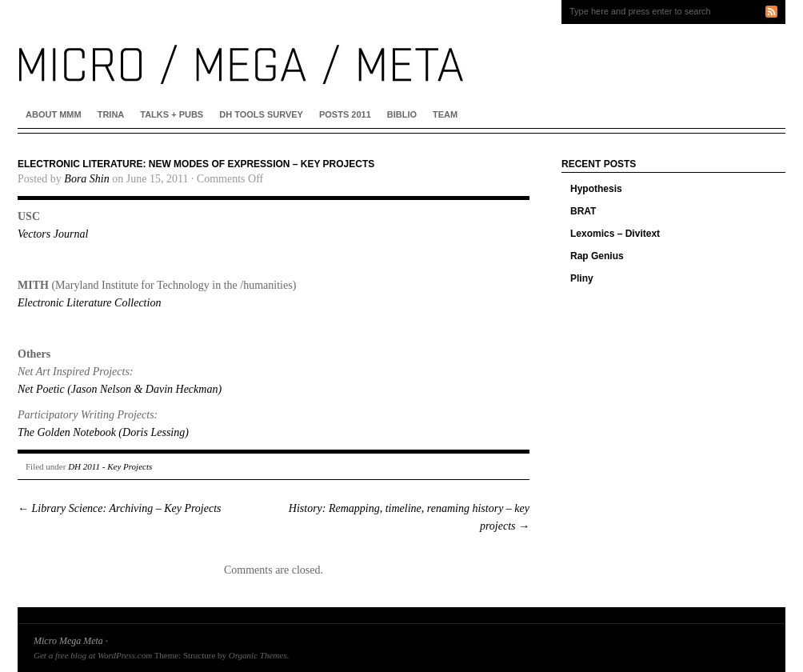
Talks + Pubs (172, 114)
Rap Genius (597, 256)
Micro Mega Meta (68, 641)
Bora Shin (86, 179)
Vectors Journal (53, 234)
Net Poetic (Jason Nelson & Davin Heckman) (120, 389)
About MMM (54, 114)
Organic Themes (258, 655)
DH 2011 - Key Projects (110, 466)
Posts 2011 (345, 114)
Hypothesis (596, 189)
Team (445, 114)
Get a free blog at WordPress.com (93, 655)
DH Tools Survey (261, 114)
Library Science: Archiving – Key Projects (120, 508)
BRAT (583, 211)
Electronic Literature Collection (89, 303)
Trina (111, 114)
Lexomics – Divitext (615, 234)
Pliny (582, 278)
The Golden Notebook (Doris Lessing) (103, 432)
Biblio (402, 114)
